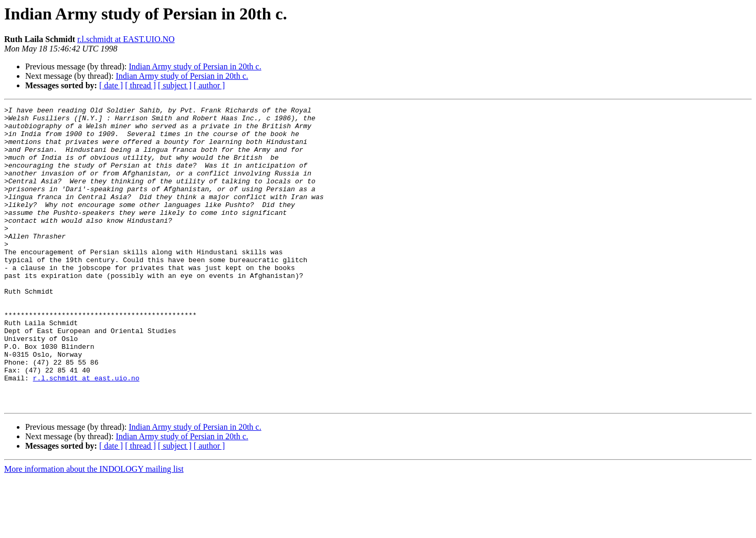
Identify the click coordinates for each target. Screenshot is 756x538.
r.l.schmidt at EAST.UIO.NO (126, 39)
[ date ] (111, 85)
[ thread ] (140, 85)
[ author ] (209, 85)
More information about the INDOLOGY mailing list (94, 529)
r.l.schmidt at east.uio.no (86, 433)
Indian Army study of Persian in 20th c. (195, 66)
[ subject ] (175, 85)
